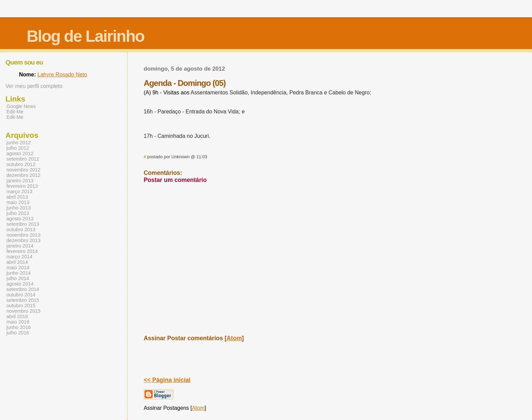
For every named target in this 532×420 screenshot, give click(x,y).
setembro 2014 (23, 289)
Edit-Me (15, 112)
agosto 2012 (20, 153)
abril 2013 (17, 197)
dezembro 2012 (23, 175)
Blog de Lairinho (85, 36)
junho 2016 (18, 327)
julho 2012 (18, 148)
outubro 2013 (21, 230)
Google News (21, 106)
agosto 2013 (20, 219)
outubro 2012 (21, 164)
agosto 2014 (20, 284)
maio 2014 (18, 268)
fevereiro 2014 (22, 251)
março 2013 (19, 191)
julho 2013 (18, 213)
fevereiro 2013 (22, 186)
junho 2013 (18, 208)
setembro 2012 (23, 159)
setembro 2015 (23, 300)
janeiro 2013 (20, 181)
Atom (234, 338)
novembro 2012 (23, 170)
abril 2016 (17, 316)
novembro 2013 (23, 235)
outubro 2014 (21, 295)
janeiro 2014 (20, 246)
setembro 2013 (23, 224)
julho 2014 (18, 278)
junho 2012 (18, 143)
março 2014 (19, 257)
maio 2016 (18, 322)
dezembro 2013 (23, 240)
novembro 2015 (23, 311)
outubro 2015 (21, 306)
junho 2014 (18, 273)
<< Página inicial (167, 380)
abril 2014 (17, 262)
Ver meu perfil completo (34, 86)
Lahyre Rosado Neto (62, 75)
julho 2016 (18, 333)
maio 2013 (18, 202)
